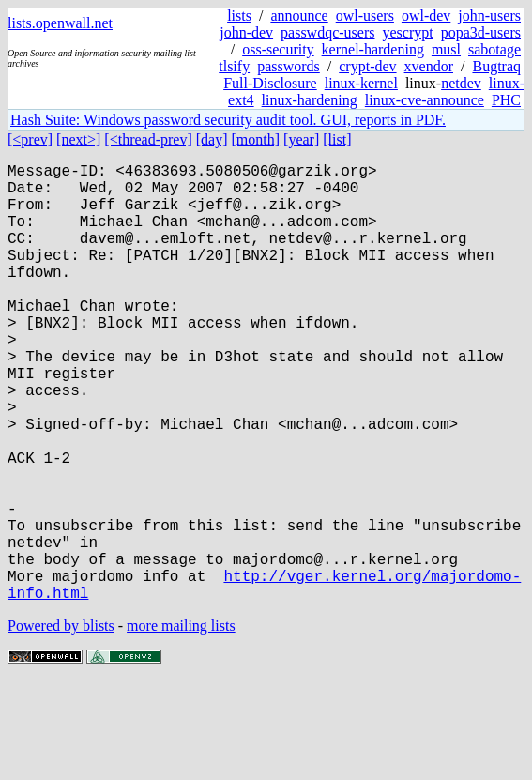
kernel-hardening (373, 49)
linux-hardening (310, 100)
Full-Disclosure (270, 83)
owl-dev (426, 15)
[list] (337, 139)
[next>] (78, 139)
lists (239, 15)
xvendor (429, 66)
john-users (489, 15)
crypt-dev (367, 66)
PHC (506, 100)
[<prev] (30, 139)
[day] (212, 139)
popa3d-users (481, 32)
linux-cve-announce (425, 100)
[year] (301, 139)
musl (446, 49)
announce (299, 15)
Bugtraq (496, 66)
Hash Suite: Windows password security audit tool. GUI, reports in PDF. (228, 120)
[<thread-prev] (148, 139)
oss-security (278, 49)
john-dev (246, 32)
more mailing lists (181, 723)
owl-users (365, 15)
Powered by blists (61, 723)
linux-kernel (361, 83)
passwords (289, 66)
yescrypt (407, 32)
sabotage (494, 49)
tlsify (234, 66)
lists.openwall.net (60, 23)
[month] (256, 139)
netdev (461, 83)
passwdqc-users (327, 32)
